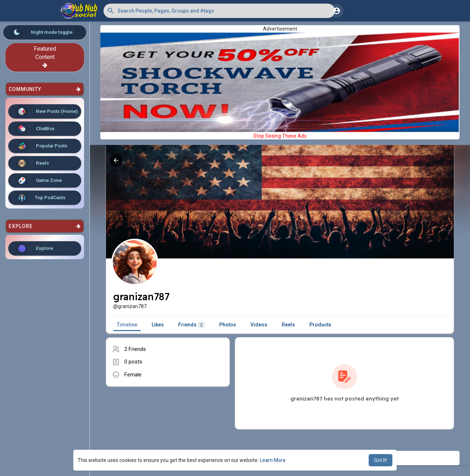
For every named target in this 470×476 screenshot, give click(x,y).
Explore (34, 248)
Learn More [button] (273, 460)
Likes (158, 325)
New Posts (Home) (47, 111)
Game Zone (39, 180)
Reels (32, 163)
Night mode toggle (47, 32)
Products (320, 325)
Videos (259, 325)
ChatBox (35, 129)
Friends (192, 325)
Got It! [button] (381, 460)
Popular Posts (41, 146)
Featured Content (45, 57)
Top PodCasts (40, 198)
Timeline (127, 325)
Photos (228, 325)
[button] (219, 11)
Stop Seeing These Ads (280, 136)
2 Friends (135, 349)
